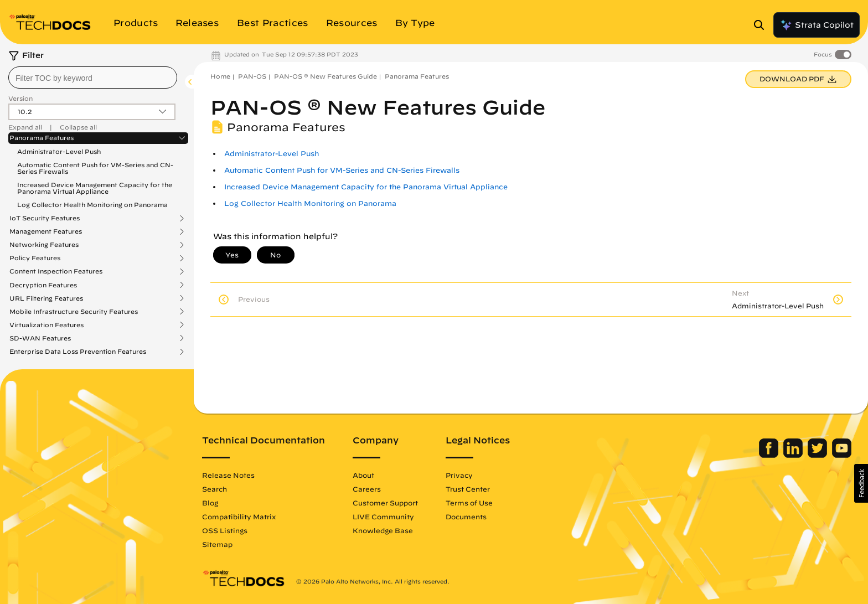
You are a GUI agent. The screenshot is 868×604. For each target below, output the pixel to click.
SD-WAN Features (40, 338)
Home (220, 76)
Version (20, 98)
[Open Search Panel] (762, 25)
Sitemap (217, 544)
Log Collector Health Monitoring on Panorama (92, 205)
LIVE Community (383, 517)
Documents (466, 517)
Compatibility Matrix (239, 517)
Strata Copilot (817, 25)
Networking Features (44, 245)
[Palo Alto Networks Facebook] (770, 455)
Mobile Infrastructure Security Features (74, 312)
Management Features (46, 231)
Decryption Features (43, 285)
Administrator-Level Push (59, 151)
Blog (210, 503)
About (363, 475)
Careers (367, 489)
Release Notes (228, 475)
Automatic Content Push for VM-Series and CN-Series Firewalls (95, 168)
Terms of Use (469, 503)
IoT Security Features (45, 218)
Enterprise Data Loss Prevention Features (78, 352)
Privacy (459, 475)
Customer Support (385, 503)
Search (215, 489)
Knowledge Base (383, 530)
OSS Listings (225, 530)
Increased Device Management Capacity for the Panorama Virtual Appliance (95, 188)
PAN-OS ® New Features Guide (325, 76)
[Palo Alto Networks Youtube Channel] (842, 455)
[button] (861, 483)
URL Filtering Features (46, 298)
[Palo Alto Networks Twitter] (818, 455)
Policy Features (35, 258)
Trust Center (468, 489)
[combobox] (93, 78)
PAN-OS (252, 76)
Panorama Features (42, 138)
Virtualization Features (46, 325)
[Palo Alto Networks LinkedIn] (794, 455)
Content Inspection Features (56, 271)
